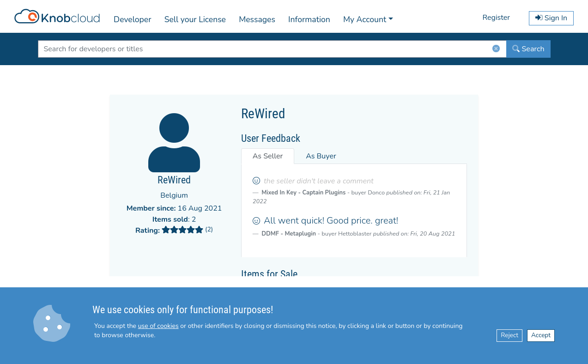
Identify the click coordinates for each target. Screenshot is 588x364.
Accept (541, 335)
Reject (509, 335)
